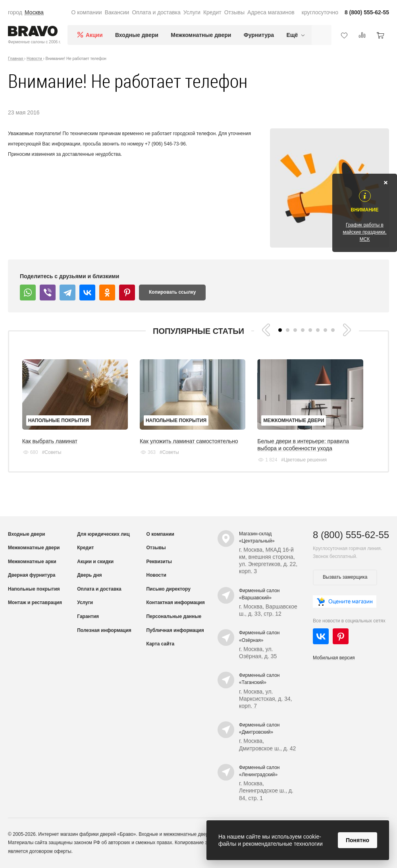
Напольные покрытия (59, 420)
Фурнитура (259, 35)
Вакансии (117, 12)
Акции (94, 35)
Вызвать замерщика (345, 577)
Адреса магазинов (271, 12)
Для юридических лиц (103, 534)
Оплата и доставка (156, 12)
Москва (34, 12)
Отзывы (234, 12)
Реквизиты (159, 562)
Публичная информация (175, 630)
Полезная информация (104, 630)
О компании (86, 12)
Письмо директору (168, 589)
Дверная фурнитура (32, 575)
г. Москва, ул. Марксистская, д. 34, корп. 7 (266, 699)
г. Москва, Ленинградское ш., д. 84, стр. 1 (266, 790)
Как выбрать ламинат (50, 441)
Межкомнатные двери (201, 35)
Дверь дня (89, 575)
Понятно (357, 840)
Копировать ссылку (172, 292)
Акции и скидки (95, 562)
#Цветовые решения (304, 460)
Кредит (212, 12)
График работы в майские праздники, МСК (364, 232)
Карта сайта (160, 644)
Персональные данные (174, 616)
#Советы (52, 452)
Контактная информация (175, 603)
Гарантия (88, 616)
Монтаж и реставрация (35, 603)
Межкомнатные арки (32, 562)
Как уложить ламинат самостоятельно (189, 441)
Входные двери (137, 35)
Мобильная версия (334, 658)
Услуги (192, 12)
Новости (156, 575)
